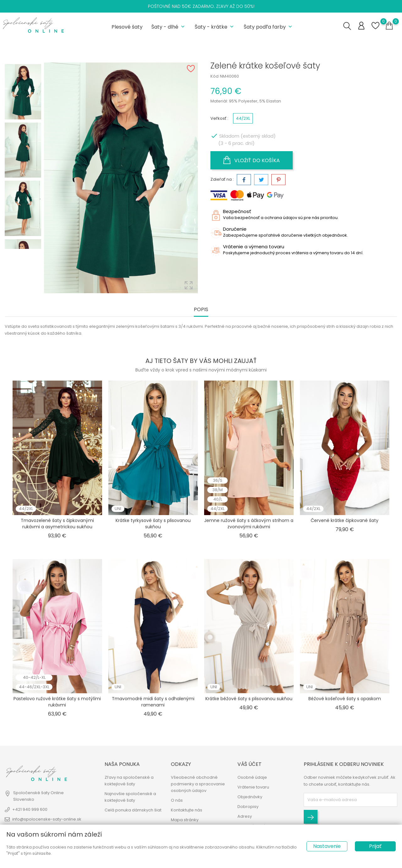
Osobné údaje (252, 777)
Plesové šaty (127, 27)
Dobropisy (248, 807)
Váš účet (250, 764)
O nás (177, 800)
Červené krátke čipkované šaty (345, 520)
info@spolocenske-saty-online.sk (47, 819)
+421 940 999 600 (30, 809)
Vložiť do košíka (252, 160)
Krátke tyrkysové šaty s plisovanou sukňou (153, 524)
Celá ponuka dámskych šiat (133, 810)
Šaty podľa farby (269, 27)
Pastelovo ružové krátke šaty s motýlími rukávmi (57, 702)
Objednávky (250, 797)
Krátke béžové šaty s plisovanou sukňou (249, 699)
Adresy (245, 816)
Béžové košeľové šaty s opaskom (345, 699)
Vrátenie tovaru (253, 787)
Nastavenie (327, 846)
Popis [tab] (201, 310)
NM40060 (229, 76)
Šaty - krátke (215, 27)
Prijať (375, 846)
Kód (215, 76)
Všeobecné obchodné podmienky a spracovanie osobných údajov (198, 784)
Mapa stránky (185, 820)
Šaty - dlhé (169, 27)
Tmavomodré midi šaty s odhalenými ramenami (153, 702)
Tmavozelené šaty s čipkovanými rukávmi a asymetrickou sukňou (57, 524)
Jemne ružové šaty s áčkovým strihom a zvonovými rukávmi (249, 524)
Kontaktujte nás (187, 810)
